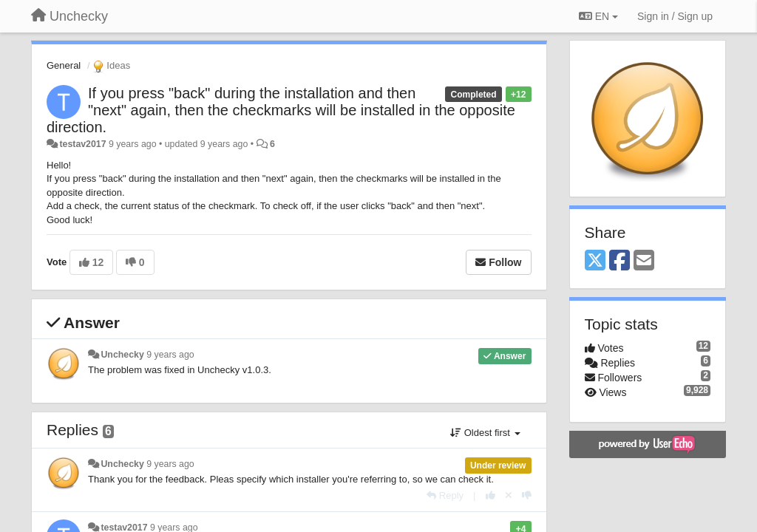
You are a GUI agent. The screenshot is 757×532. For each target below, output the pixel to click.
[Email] (644, 261)
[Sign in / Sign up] (675, 16)
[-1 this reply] (527, 495)
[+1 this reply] (490, 495)
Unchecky (122, 355)
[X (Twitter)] (595, 261)
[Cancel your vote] (509, 495)
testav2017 (82, 144)
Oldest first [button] (485, 433)
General (64, 65)
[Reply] (445, 495)
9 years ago (170, 355)
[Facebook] (619, 261)
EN (598, 16)
